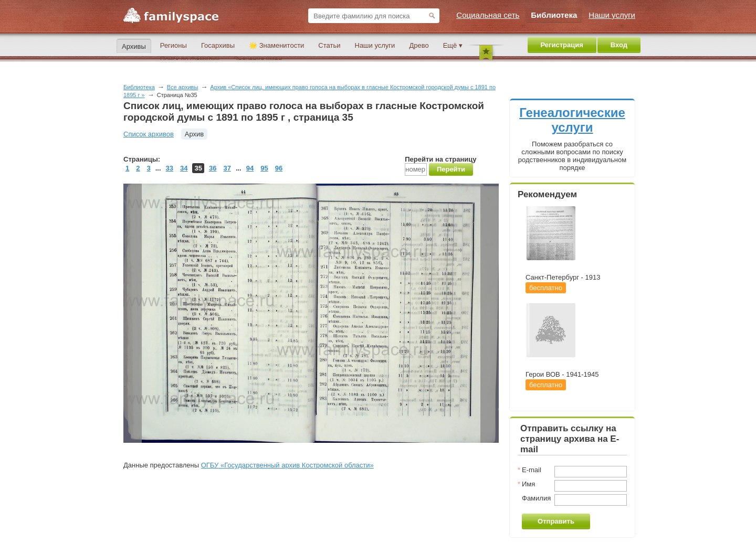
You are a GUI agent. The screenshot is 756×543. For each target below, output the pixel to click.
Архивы (134, 46)
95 (264, 168)
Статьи (329, 45)
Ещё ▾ (453, 45)
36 (213, 168)
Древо (419, 45)
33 (170, 168)
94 (250, 168)
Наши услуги (375, 45)
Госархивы (218, 45)
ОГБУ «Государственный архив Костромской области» (287, 465)
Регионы (174, 45)
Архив (194, 134)
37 (227, 168)
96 (279, 168)
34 (184, 168)
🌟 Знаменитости (276, 45)
